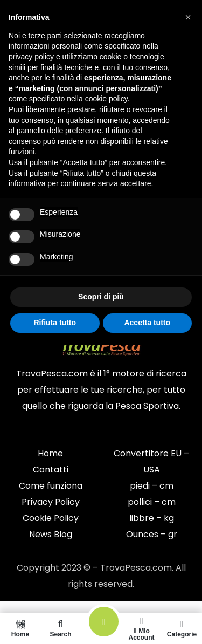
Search (61, 628)
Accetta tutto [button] (147, 323)
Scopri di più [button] (101, 297)
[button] (188, 17)
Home (20, 628)
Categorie (182, 628)
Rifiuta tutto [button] (55, 323)
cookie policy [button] (106, 99)
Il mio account (141, 628)
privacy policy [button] (31, 57)
